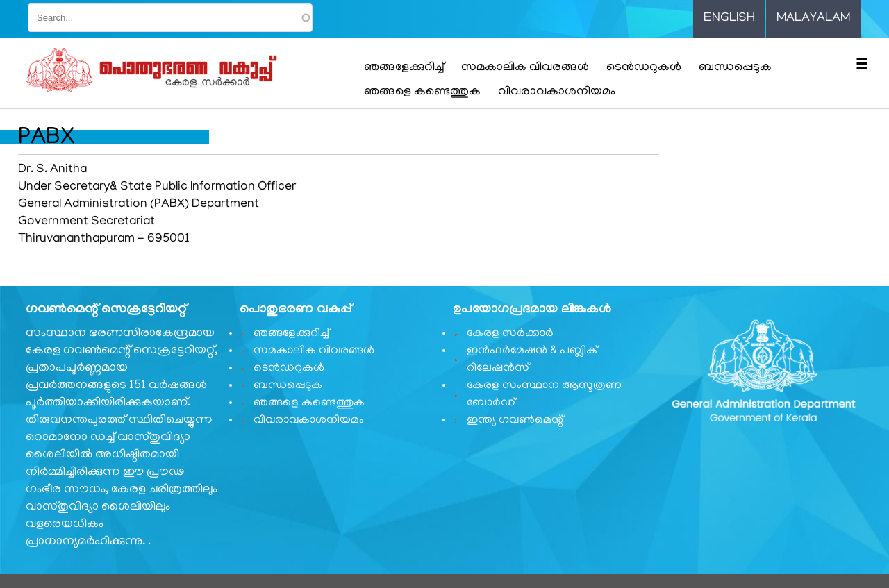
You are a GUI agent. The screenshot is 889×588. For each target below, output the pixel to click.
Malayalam (813, 19)
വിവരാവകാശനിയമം (557, 92)
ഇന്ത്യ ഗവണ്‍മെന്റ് (515, 421)
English (729, 19)
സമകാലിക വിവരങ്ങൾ (525, 68)
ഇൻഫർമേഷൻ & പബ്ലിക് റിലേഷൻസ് (532, 360)
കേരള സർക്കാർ (510, 334)
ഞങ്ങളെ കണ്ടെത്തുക (422, 92)
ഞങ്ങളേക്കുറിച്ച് (404, 68)
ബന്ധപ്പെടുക (735, 68)
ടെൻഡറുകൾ (644, 68)
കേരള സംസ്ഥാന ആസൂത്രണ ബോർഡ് (544, 395)
